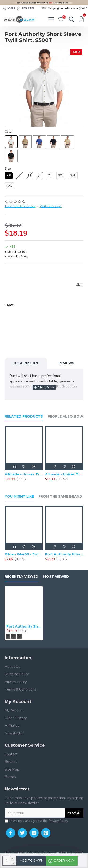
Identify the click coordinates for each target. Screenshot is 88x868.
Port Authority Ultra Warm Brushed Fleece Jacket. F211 (64, 554)
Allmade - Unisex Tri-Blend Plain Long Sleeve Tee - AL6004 (24, 474)
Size (8, 169)
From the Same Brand (60, 496)
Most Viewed (56, 577)
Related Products (24, 417)
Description (26, 363)
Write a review (51, 206)
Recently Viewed (21, 577)
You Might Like (19, 496)
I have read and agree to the (37, 821)
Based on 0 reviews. (20, 206)
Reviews (66, 363)
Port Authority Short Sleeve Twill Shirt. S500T (24, 626)
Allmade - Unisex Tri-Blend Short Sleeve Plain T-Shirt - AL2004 (64, 474)
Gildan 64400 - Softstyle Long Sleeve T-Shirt (24, 554)
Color (9, 132)
